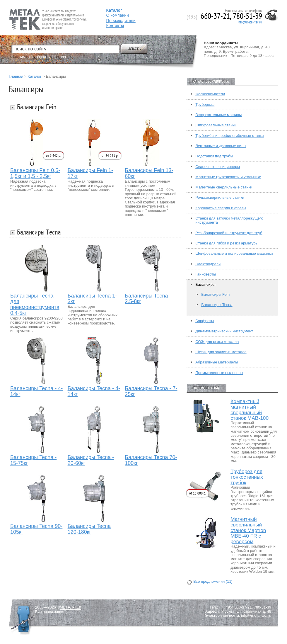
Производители (121, 21)
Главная (16, 76)
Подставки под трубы (214, 156)
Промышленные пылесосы (219, 373)
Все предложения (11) (213, 582)
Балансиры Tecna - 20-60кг (91, 460)
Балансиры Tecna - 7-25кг (151, 391)
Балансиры (205, 285)
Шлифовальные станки (216, 125)
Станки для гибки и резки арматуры (227, 243)
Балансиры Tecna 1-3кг (92, 299)
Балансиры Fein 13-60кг (149, 173)
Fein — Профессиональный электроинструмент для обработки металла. (47, 12)
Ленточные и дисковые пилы (221, 146)
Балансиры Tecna (217, 305)
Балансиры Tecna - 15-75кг (33, 460)
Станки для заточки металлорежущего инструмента (229, 220)
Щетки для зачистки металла (221, 352)
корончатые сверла (49, 57)
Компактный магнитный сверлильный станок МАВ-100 (250, 410)
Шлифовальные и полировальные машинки (234, 254)
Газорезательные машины (218, 115)
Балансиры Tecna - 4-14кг (36, 391)
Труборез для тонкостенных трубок (247, 477)
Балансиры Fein (215, 295)
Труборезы (205, 105)
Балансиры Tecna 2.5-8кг (146, 299)
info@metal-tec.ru (250, 22)
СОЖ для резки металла (217, 342)
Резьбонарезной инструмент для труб (229, 233)
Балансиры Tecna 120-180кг (89, 529)
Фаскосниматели (210, 94)
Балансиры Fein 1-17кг (90, 173)
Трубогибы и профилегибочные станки (229, 136)
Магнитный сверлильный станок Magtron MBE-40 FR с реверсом (248, 530)
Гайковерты (206, 274)
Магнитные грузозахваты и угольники (228, 177)
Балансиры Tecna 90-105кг (36, 529)
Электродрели (208, 264)
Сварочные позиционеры (218, 167)
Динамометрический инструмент (224, 331)
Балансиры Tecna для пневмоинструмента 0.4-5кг (35, 305)
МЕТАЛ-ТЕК (70, 607)
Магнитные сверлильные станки (224, 187)
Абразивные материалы (217, 362)
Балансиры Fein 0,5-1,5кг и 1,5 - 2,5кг (35, 173)
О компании (118, 15)
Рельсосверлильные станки (220, 198)
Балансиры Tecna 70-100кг (151, 460)
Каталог (34, 76)
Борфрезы (205, 321)
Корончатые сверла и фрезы (221, 208)
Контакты (115, 26)
